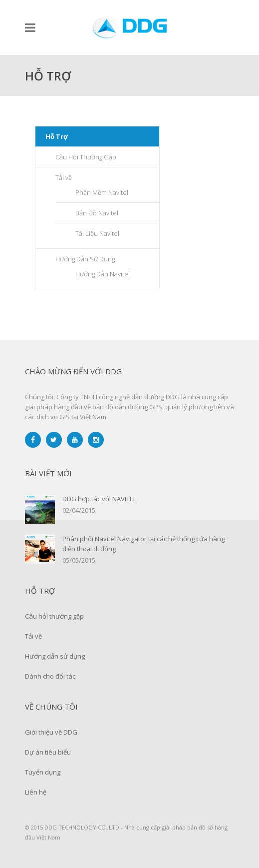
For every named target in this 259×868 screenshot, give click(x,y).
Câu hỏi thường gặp (54, 616)
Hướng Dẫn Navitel (103, 274)
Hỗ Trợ (57, 136)
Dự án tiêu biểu (48, 752)
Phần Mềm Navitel (102, 192)
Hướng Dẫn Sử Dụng (85, 259)
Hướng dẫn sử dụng (55, 656)
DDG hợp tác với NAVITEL (99, 499)
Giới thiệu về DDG (51, 732)
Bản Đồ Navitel (97, 213)
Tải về (64, 177)
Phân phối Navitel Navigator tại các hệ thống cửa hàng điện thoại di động (143, 544)
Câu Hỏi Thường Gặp (86, 157)
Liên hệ (36, 792)
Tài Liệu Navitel (97, 233)
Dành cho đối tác (50, 676)
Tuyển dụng (43, 772)
